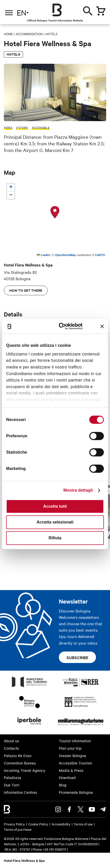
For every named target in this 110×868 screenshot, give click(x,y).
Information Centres (20, 792)
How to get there (26, 290)
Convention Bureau (20, 763)
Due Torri (12, 785)
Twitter (81, 809)
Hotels (52, 34)
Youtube (92, 809)
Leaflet (43, 255)
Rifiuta (55, 538)
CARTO (100, 255)
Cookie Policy (38, 824)
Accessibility (61, 824)
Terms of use (83, 824)
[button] (55, 212)
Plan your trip (70, 748)
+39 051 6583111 (55, 849)
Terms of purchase (18, 829)
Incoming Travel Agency (25, 770)
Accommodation (29, 34)
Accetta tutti (55, 506)
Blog (63, 785)
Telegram (103, 809)
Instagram (58, 809)
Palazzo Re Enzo (18, 756)
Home (8, 34)
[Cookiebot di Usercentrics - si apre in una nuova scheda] (62, 326)
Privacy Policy (14, 824)
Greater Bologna (73, 756)
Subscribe (77, 657)
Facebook (69, 809)
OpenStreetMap (65, 255)
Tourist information (75, 741)
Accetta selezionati (55, 522)
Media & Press (71, 770)
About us (11, 741)
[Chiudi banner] (102, 326)
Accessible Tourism (75, 763)
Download (67, 777)
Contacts (11, 748)
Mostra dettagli (78, 490)
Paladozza (13, 777)
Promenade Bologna (76, 792)
